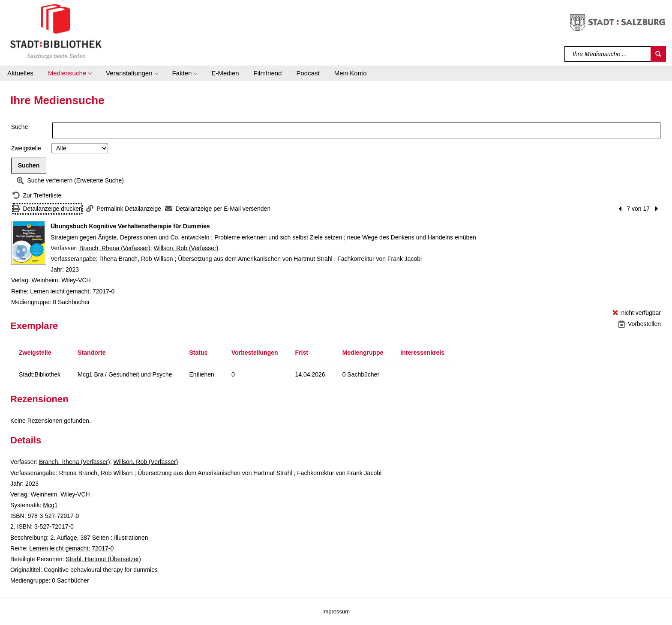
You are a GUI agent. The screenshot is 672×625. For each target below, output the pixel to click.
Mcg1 (50, 505)
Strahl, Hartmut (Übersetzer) (103, 559)
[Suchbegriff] (608, 54)
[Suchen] (658, 54)
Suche (20, 127)
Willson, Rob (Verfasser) (186, 248)
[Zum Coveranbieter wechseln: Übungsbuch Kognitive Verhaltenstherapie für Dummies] (29, 243)
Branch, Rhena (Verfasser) (115, 248)
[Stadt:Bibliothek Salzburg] (56, 31)
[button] (70, 73)
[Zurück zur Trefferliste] (37, 196)
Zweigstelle (26, 148)
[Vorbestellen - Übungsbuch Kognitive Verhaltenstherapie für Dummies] (640, 324)
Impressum (336, 612)
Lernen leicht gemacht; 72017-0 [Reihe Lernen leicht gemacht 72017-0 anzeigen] (72, 291)
